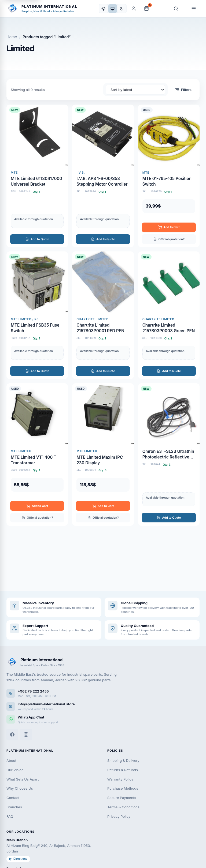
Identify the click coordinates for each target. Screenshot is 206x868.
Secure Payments (122, 798)
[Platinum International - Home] (42, 9)
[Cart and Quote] (146, 9)
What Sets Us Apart (23, 779)
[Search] (176, 9)
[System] (113, 9)
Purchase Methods (123, 788)
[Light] (104, 9)
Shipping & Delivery (123, 760)
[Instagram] (26, 735)
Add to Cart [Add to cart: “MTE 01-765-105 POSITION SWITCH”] (169, 227)
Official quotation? (169, 239)
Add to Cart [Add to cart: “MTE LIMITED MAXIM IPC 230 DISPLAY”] (103, 506)
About (11, 760)
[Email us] (103, 706)
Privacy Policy (119, 816)
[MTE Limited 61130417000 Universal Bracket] (37, 176)
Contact (13, 798)
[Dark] (122, 9)
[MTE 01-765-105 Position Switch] (169, 176)
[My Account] (134, 9)
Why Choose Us (20, 788)
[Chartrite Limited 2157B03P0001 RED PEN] (103, 315)
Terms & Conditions (123, 807)
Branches (14, 807)
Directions (18, 859)
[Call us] (103, 693)
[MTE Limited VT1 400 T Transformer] (37, 454)
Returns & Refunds (123, 770)
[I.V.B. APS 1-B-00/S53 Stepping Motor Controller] (103, 176)
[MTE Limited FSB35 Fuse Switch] (37, 315)
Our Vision (15, 770)
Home (12, 37)
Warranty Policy (120, 779)
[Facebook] (12, 735)
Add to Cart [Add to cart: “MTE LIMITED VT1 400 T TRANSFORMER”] (37, 506)
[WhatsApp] (103, 719)
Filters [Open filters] (183, 90)
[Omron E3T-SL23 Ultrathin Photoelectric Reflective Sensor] (169, 454)
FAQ (10, 816)
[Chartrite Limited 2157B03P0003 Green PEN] (169, 315)
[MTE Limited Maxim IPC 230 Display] (103, 454)
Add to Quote (37, 239)
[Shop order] (135, 90)
